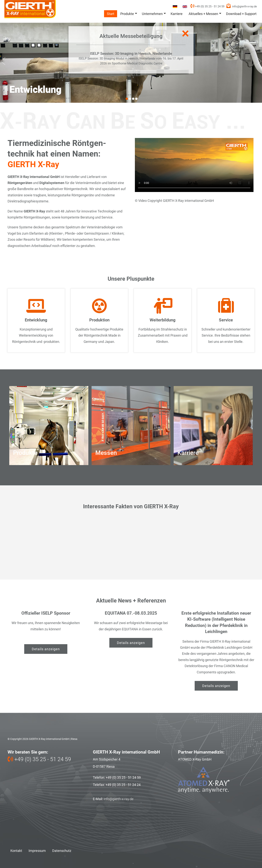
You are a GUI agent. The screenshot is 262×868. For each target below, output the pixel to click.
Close (185, 34)
